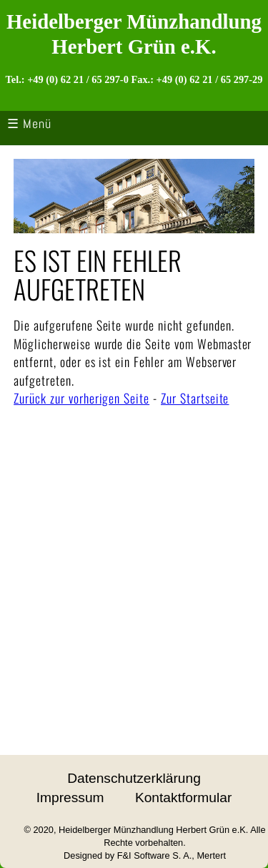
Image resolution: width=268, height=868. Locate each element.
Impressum (70, 798)
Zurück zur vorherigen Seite (81, 398)
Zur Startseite (195, 398)
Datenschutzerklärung (134, 778)
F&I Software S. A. (155, 855)
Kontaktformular (183, 798)
